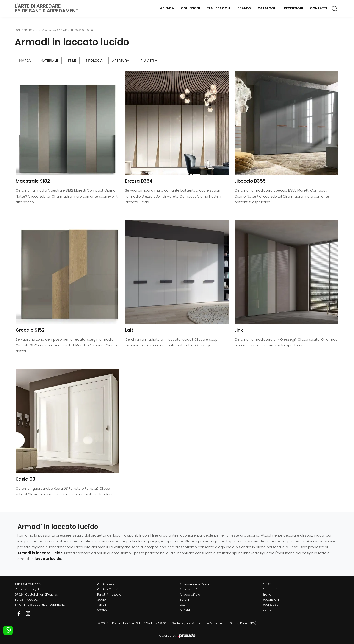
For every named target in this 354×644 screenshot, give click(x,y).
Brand (267, 595)
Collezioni (190, 8)
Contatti (318, 8)
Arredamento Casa (35, 30)
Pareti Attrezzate (109, 595)
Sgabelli (103, 610)
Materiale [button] (49, 60)
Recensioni (294, 8)
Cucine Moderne (110, 584)
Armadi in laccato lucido (77, 30)
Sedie (102, 600)
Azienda (167, 8)
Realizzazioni (219, 8)
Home (18, 30)
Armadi (54, 30)
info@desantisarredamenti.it (45, 605)
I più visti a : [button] (149, 60)
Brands (244, 8)
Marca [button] (25, 60)
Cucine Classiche (110, 589)
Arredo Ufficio (190, 595)
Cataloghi (267, 8)
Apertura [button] (121, 60)
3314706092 (29, 600)
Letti (183, 605)
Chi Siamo (270, 584)
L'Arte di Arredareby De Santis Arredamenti (47, 8)
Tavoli (102, 605)
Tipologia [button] (94, 60)
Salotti (184, 600)
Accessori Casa (192, 589)
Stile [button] (72, 60)
